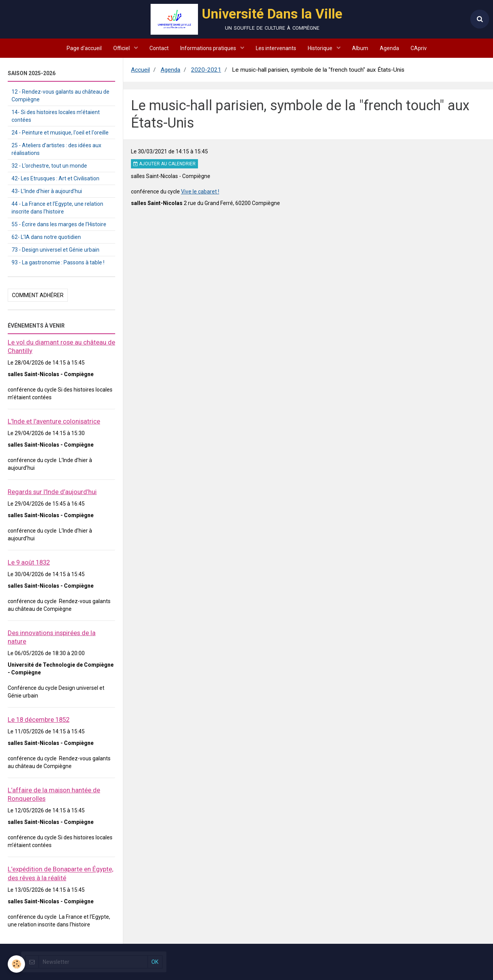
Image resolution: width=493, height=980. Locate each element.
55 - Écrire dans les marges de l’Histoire (59, 224)
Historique (321, 48)
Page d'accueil (84, 48)
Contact (159, 48)
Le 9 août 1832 (29, 562)
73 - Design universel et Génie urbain (55, 250)
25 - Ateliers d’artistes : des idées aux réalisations (56, 149)
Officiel (122, 48)
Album (360, 48)
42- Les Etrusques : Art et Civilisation (55, 178)
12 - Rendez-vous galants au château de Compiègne (60, 96)
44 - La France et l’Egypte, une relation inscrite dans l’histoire (57, 208)
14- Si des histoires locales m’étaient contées (56, 116)
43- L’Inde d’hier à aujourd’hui (47, 191)
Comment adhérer (38, 295)
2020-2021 (206, 70)
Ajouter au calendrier (164, 164)
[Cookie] (16, 964)
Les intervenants (276, 48)
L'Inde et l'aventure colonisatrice (54, 421)
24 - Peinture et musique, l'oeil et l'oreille (60, 133)
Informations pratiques (209, 48)
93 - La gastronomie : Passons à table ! (58, 262)
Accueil (140, 70)
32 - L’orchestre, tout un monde (49, 166)
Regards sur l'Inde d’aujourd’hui (52, 492)
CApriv (419, 48)
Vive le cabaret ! (200, 192)
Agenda (389, 48)
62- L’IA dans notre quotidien (46, 237)
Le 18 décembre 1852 (39, 719)
